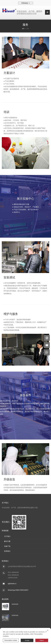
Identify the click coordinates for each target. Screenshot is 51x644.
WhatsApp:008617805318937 (18, 590)
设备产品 (7, 546)
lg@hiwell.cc (12, 584)
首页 (23, 29)
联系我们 (7, 551)
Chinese (25, 3)
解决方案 (7, 541)
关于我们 (7, 536)
